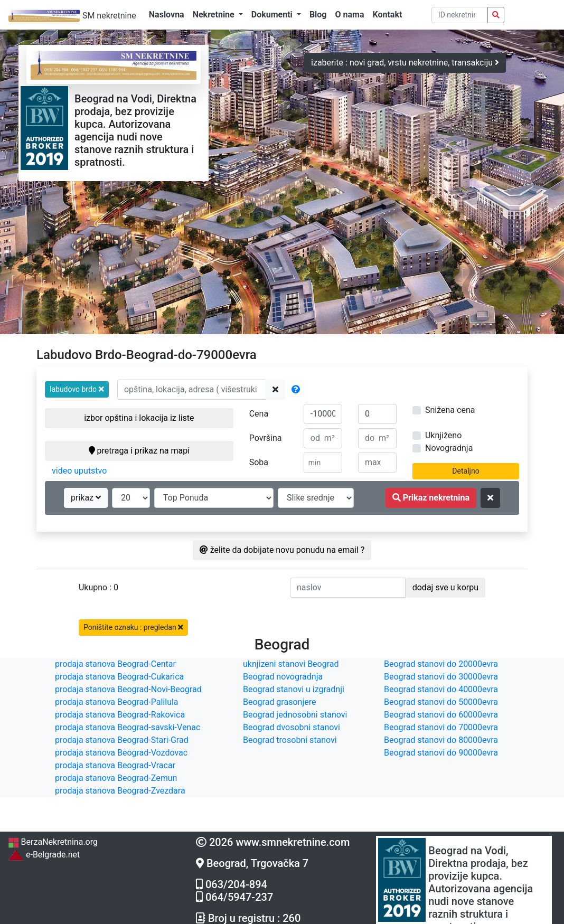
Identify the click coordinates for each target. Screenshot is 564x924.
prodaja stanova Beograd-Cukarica (119, 677)
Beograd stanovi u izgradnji (294, 689)
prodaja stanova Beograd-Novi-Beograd (128, 689)
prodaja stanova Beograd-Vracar (115, 765)
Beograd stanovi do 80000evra (441, 740)
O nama (350, 15)
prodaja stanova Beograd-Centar (115, 664)
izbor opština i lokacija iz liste (139, 418)
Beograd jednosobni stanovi (295, 715)
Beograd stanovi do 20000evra (441, 664)
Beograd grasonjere (279, 702)
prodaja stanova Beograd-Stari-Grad (122, 740)
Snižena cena (450, 410)
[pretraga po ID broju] (460, 15)
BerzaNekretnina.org (53, 842)
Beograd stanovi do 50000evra (441, 702)
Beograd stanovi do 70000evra (441, 727)
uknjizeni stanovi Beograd (291, 664)
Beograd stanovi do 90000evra (441, 753)
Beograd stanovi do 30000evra (441, 677)
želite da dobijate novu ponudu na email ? (282, 550)
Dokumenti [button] (273, 15)
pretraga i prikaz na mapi (139, 451)
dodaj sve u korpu (445, 587)
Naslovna (167, 15)
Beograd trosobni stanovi (290, 740)
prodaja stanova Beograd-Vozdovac (121, 753)
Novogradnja (449, 448)
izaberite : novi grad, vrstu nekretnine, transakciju (405, 63)
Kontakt (387, 15)
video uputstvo (79, 471)
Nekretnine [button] (215, 15)
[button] (77, 389)
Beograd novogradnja (283, 677)
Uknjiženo (443, 435)
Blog (318, 15)
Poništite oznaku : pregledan (133, 627)
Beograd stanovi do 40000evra (441, 689)
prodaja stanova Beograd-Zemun (116, 778)
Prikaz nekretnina (431, 498)
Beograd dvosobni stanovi (292, 727)
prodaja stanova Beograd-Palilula (117, 702)
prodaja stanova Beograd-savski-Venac (128, 727)
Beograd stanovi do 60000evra (441, 715)
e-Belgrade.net (44, 855)
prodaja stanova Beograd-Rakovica (120, 715)
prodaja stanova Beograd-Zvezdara (120, 791)
